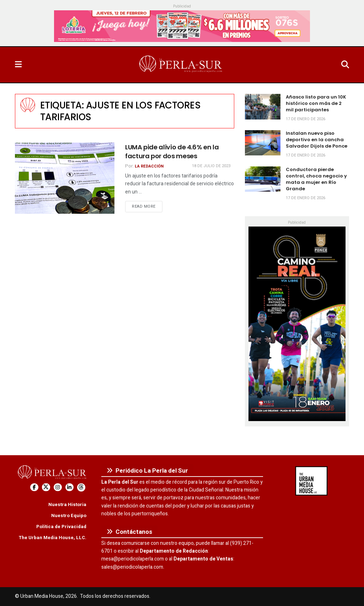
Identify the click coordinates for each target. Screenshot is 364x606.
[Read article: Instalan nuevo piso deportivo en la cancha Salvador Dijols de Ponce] (263, 143)
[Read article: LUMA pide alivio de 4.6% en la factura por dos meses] (65, 178)
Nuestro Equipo (69, 515)
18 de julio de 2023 (211, 166)
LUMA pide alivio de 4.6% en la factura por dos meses (172, 151)
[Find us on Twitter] (46, 487)
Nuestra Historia (67, 504)
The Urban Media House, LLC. (52, 538)
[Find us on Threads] (81, 487)
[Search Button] (345, 65)
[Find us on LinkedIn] (69, 487)
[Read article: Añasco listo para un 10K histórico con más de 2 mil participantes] (263, 107)
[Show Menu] (18, 65)
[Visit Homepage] (181, 65)
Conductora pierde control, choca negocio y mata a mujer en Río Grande (316, 179)
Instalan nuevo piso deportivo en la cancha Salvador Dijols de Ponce (317, 140)
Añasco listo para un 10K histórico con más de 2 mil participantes (316, 103)
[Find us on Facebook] (34, 487)
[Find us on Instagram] (58, 487)
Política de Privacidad (61, 527)
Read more (147, 206)
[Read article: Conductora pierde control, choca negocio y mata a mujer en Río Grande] (263, 179)
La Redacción (149, 166)
